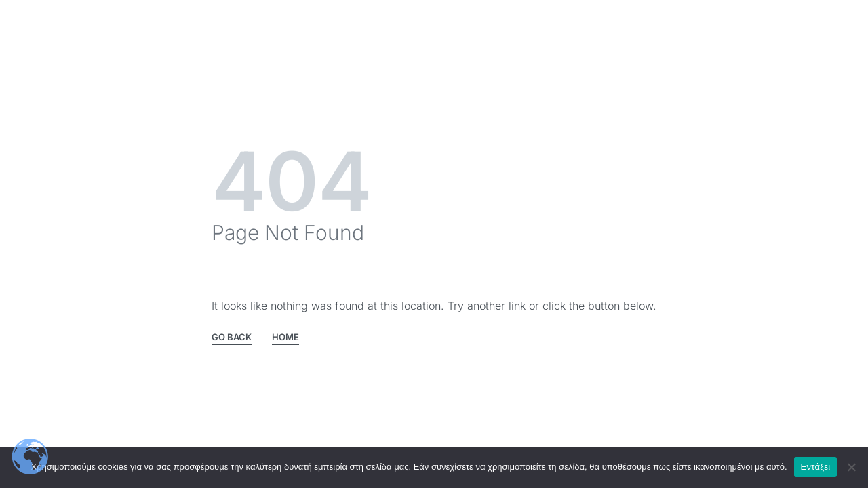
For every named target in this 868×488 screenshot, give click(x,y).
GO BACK (232, 338)
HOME (285, 338)
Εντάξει (816, 467)
